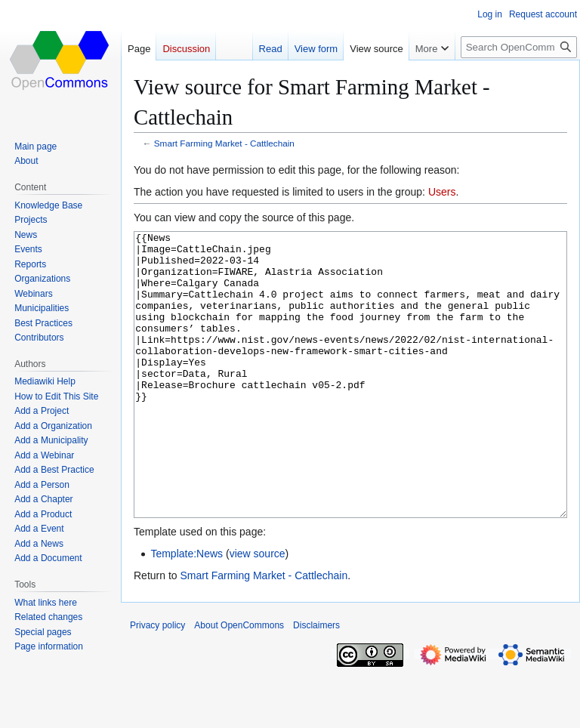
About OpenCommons (239, 682)
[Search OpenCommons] (519, 47)
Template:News (187, 610)
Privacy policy (157, 682)
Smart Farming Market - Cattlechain (224, 143)
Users (442, 192)
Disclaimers (316, 682)
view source (258, 610)
